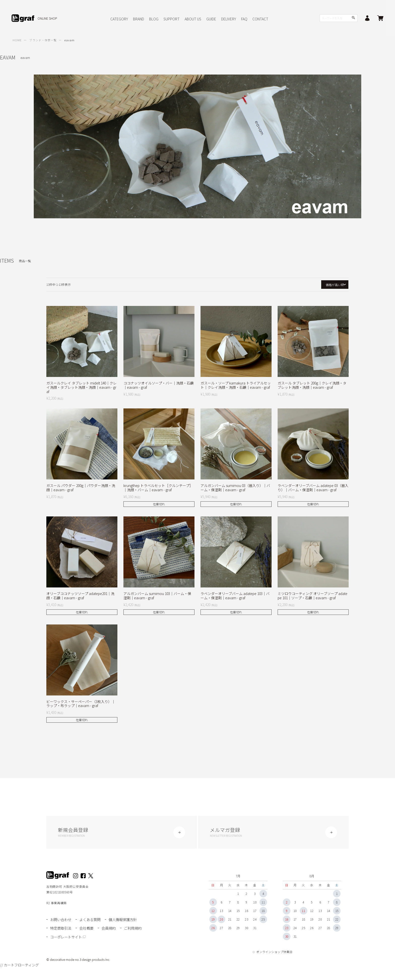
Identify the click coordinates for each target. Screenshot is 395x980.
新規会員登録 (122, 833)
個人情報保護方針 (126, 921)
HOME (17, 40)
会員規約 (111, 929)
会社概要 (88, 929)
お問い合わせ (61, 921)
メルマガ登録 (273, 833)
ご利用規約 (60, 937)
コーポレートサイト (94, 937)
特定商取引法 (61, 929)
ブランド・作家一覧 (43, 40)
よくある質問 (92, 921)
